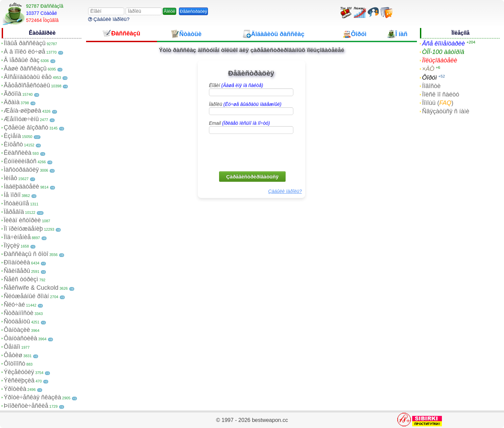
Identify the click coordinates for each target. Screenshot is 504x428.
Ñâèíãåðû (17, 271)
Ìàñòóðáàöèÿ (21, 170)
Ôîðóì (429, 78)
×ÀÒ (428, 69)
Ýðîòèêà (15, 389)
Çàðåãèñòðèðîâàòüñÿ (252, 177)
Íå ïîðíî (12, 195)
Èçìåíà (12, 136)
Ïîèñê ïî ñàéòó (441, 94)
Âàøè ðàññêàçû (25, 68)
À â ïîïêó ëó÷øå (24, 52)
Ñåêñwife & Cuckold (31, 288)
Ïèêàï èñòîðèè (22, 220)
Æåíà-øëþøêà (22, 111)
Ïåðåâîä (14, 212)
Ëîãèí (236, 85)
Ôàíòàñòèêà (20, 338)
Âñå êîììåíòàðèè (443, 44)
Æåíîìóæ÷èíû (21, 119)
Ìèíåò (10, 178)
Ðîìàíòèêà (17, 262)
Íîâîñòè (431, 86)
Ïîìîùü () (438, 103)
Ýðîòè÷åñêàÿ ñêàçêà (32, 397)
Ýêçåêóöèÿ (19, 372)
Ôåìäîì (12, 347)
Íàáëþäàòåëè (21, 187)
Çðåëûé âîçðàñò (26, 127)
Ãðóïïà (12, 94)
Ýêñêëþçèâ (19, 380)
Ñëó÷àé (14, 305)
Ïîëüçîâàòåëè (440, 60)
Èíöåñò (13, 144)
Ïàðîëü (245, 104)
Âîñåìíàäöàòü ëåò (28, 77)
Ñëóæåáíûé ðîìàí (26, 296)
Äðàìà (12, 102)
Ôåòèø (13, 355)
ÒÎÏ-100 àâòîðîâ (443, 52)
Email (239, 123)
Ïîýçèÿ (12, 246)
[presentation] (252, 152)
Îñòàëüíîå (16, 203)
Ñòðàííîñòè (19, 313)
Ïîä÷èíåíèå (17, 237)
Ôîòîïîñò (15, 364)
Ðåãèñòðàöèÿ (194, 11)
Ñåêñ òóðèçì (21, 279)
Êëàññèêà (18, 153)
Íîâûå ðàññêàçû (25, 43)
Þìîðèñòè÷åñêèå (26, 406)
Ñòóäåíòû (17, 321)
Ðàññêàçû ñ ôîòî (26, 254)
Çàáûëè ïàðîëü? (109, 19)
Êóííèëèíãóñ (20, 161)
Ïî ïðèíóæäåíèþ (23, 229)
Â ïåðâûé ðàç (22, 60)
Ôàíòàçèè (17, 330)
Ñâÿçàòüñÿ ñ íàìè (446, 111)
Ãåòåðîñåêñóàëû (27, 85)
